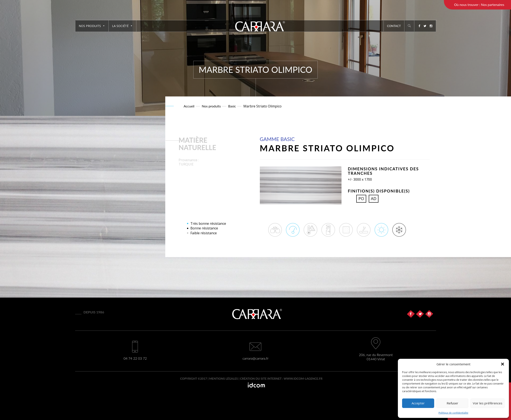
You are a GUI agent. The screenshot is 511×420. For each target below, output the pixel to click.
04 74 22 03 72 (135, 358)
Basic (232, 106)
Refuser (452, 403)
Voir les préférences (488, 403)
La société (122, 26)
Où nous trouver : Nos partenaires (479, 5)
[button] (503, 364)
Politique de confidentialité (453, 413)
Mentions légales (224, 379)
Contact (394, 26)
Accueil (189, 106)
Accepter (418, 403)
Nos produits (92, 26)
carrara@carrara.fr (255, 358)
